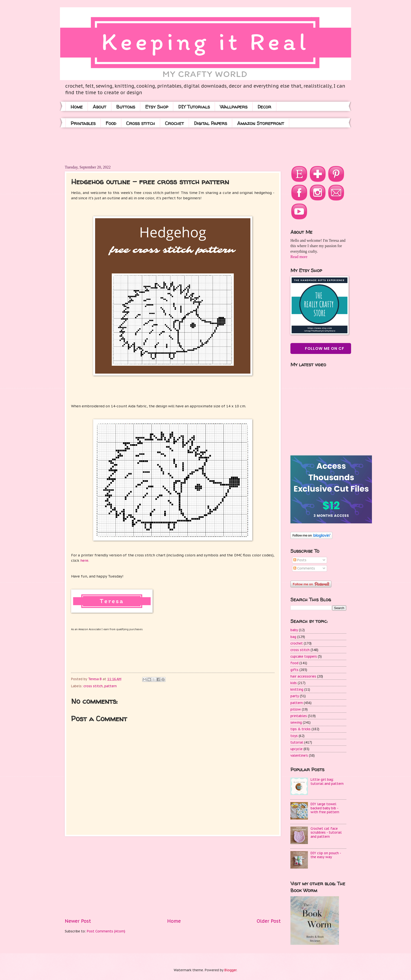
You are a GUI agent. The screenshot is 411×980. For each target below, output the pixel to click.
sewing (296, 722)
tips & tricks (300, 729)
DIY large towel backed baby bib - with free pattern (325, 808)
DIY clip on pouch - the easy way (326, 855)
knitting (297, 689)
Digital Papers (210, 123)
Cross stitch (141, 123)
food (294, 663)
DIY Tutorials (194, 107)
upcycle (296, 749)
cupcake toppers (304, 656)
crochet (297, 643)
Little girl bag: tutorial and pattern (327, 782)
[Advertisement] (153, 146)
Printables (83, 123)
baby (294, 630)
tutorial (297, 742)
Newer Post (78, 921)
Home (77, 107)
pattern (111, 686)
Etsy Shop (157, 107)
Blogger (230, 970)
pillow (296, 709)
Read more (299, 257)
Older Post (269, 921)
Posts (300, 560)
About (99, 107)
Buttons (126, 107)
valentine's (299, 755)
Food (111, 123)
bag (293, 637)
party (295, 696)
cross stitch (93, 686)
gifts (294, 670)
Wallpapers (234, 107)
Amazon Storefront (261, 123)
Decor (264, 107)
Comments (304, 568)
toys (294, 736)
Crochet (174, 123)
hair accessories (303, 676)
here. (84, 560)
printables (299, 716)
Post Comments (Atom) (106, 931)
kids (294, 683)
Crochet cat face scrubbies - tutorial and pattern (326, 833)
